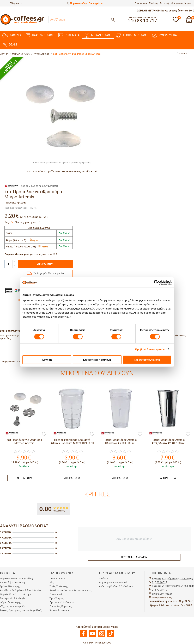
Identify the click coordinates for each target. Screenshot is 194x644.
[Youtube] (93, 636)
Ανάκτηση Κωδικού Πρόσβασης (116, 586)
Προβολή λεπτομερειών (150, 349)
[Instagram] (102, 636)
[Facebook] (83, 636)
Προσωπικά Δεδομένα (62, 602)
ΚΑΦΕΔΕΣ (12, 35)
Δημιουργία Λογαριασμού (113, 582)
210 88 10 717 (160, 582)
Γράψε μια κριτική (15, 203)
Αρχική (4, 54)
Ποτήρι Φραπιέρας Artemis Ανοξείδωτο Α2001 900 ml (168, 442)
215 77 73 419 (160, 590)
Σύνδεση (153, 3)
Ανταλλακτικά (42, 54)
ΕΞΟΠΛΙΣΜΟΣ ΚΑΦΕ (132, 35)
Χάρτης (34, 241)
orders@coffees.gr (162, 594)
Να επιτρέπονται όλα (147, 360)
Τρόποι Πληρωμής (10, 586)
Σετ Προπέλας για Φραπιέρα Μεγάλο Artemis (24, 442)
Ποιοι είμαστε (57, 579)
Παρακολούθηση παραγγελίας (16, 579)
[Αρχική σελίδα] (22, 24)
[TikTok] (111, 636)
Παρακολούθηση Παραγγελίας (87, 3)
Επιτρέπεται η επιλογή (97, 360)
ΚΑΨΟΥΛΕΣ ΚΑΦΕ (40, 35)
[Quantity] (8, 264)
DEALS (10, 45)
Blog (52, 582)
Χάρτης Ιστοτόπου (60, 610)
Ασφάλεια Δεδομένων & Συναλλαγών (20, 590)
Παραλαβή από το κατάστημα (16, 594)
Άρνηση (47, 360)
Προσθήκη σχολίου (134, 557)
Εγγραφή (164, 3)
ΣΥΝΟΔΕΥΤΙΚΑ (164, 35)
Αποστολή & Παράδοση (12, 582)
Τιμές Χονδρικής (59, 586)
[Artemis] (10, 433)
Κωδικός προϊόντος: (16, 208)
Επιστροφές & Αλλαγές (13, 598)
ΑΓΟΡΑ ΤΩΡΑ (45, 264)
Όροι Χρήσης (57, 598)
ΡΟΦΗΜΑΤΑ (69, 35)
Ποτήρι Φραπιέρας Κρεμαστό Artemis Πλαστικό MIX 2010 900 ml (72, 442)
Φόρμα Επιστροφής (11, 602)
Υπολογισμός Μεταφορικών (48, 273)
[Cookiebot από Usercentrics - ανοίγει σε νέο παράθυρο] (157, 282)
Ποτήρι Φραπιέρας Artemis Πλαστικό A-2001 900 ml (120, 442)
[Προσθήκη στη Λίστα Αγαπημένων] (44, 434)
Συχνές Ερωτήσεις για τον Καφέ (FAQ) (21, 610)
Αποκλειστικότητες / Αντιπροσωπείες (71, 590)
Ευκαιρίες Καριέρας (61, 606)
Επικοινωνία (141, 3)
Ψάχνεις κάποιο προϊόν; (13, 606)
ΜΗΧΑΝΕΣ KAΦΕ (98, 35)
